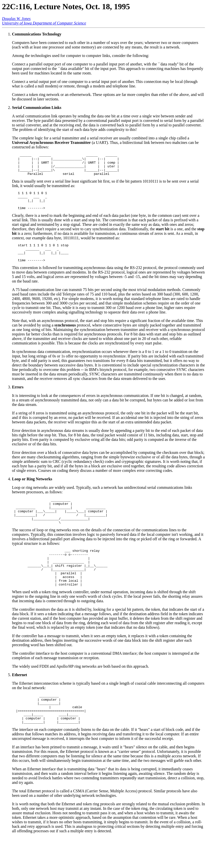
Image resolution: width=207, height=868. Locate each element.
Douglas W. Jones (16, 19)
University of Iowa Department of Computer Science (44, 23)
